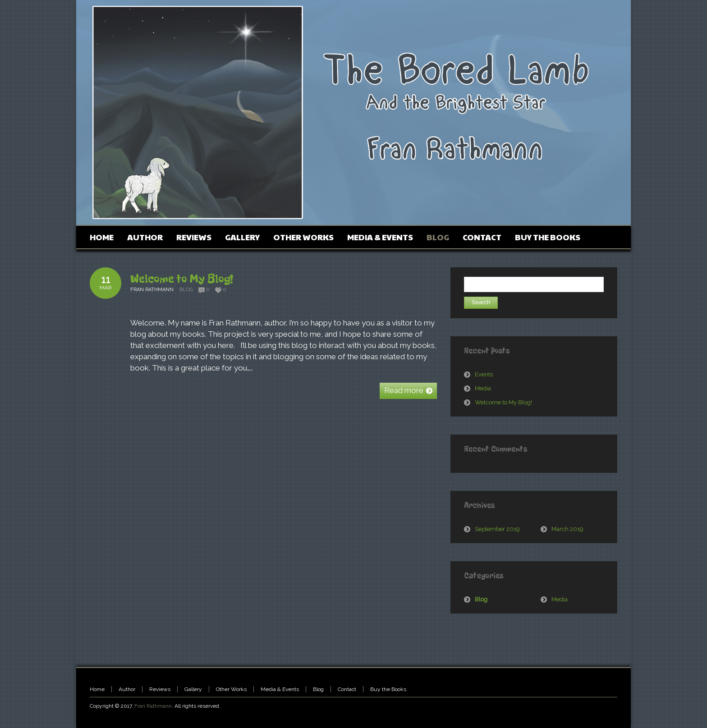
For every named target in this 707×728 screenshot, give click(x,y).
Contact (347, 689)
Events (484, 374)
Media (483, 388)
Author (127, 689)
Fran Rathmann (153, 706)
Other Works (231, 689)
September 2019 (497, 529)
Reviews (160, 689)
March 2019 (567, 529)
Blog (186, 290)
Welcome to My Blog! (182, 279)
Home (97, 689)
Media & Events (280, 689)
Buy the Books (388, 689)
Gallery (193, 689)
